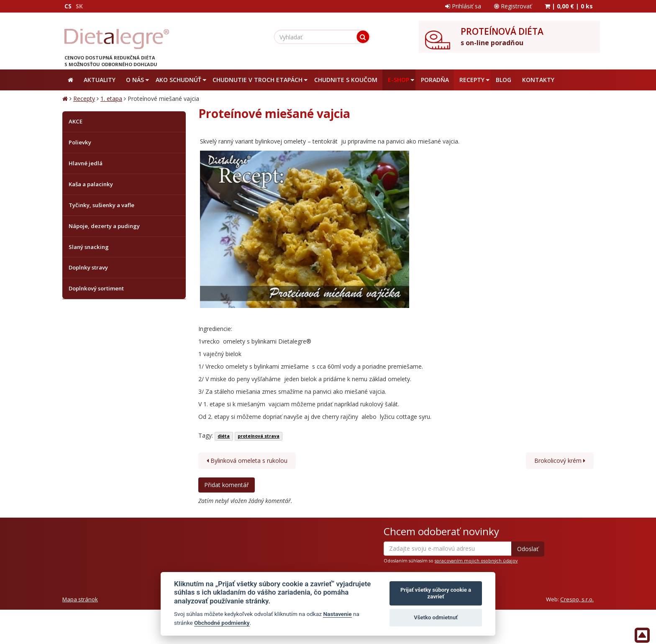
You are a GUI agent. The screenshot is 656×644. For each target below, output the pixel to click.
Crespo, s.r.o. (577, 599)
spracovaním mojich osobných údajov (476, 561)
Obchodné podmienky (222, 623)
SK (79, 6)
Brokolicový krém (560, 461)
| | (569, 6)
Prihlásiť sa (463, 6)
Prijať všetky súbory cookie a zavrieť (436, 593)
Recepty (84, 99)
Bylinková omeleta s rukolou (247, 461)
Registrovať (513, 6)
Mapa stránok (80, 599)
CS (68, 6)
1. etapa (111, 99)
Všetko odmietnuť (436, 617)
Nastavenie (337, 614)
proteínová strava (259, 436)
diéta (224, 436)
